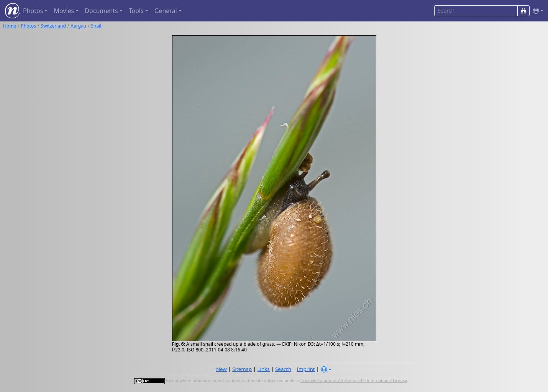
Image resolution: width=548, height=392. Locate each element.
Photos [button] (33, 11)
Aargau (78, 26)
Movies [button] (64, 11)
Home (10, 26)
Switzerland (53, 26)
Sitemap (242, 369)
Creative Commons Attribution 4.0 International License (354, 381)
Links (264, 369)
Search (283, 369)
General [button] (166, 11)
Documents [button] (101, 11)
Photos (29, 26)
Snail (96, 26)
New (221, 369)
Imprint (306, 369)
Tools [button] (136, 11)
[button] (537, 11)
